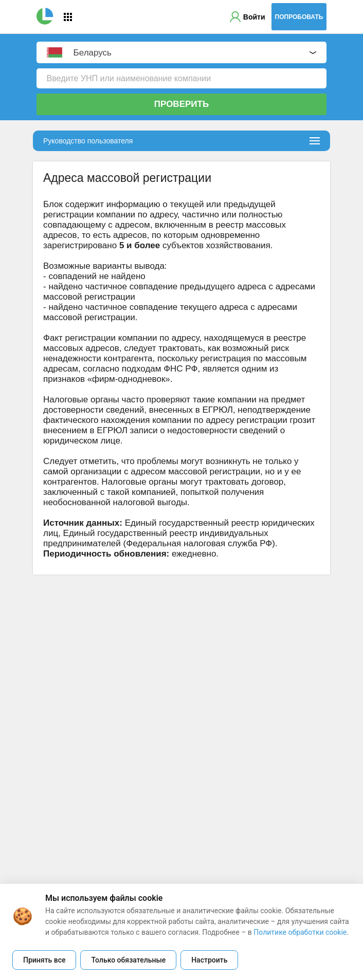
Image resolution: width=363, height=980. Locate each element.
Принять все (44, 960)
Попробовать (299, 17)
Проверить (181, 104)
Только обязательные (128, 960)
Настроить (209, 960)
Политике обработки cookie (300, 932)
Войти (254, 17)
